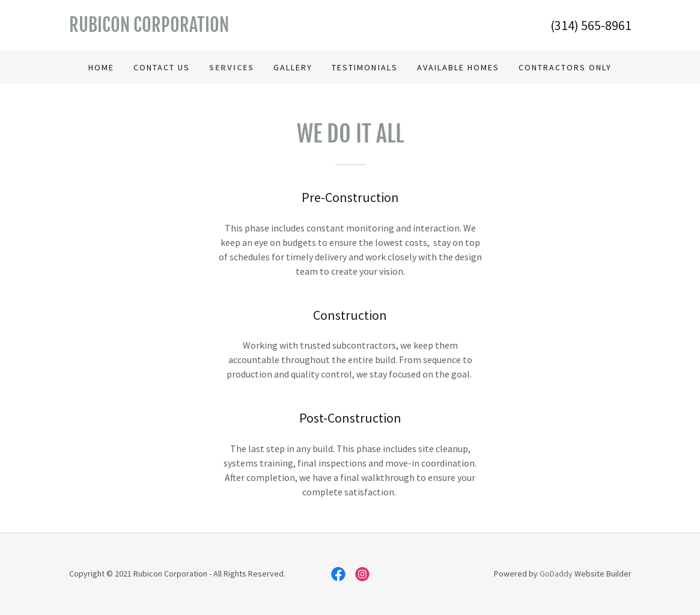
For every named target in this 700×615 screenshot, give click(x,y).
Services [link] (232, 67)
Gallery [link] (293, 67)
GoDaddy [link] (556, 574)
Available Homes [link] (458, 67)
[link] (210, 28)
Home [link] (101, 67)
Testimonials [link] (364, 67)
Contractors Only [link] (565, 67)
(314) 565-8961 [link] (591, 25)
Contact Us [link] (162, 67)
